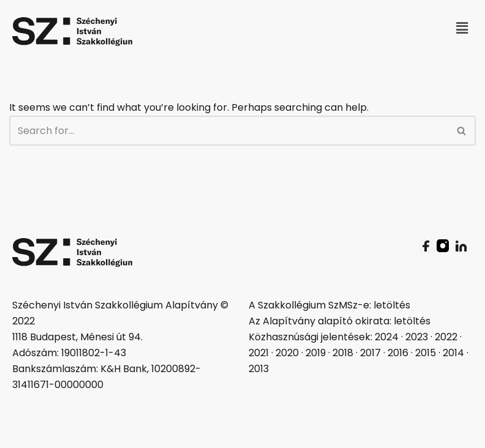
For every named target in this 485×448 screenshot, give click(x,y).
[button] (462, 28)
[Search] (229, 131)
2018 (343, 353)
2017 (370, 353)
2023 (417, 337)
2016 (398, 353)
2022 (446, 337)
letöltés (392, 305)
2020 (287, 353)
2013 (259, 369)
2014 (453, 353)
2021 (259, 353)
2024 (387, 337)
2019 (316, 353)
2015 (426, 353)
